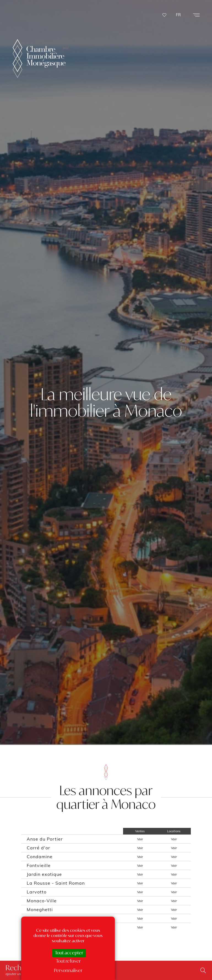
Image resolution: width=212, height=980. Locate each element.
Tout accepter (69, 953)
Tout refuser (68, 961)
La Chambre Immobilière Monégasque (39, 27)
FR (178, 15)
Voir (140, 839)
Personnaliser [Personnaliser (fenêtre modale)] (68, 970)
